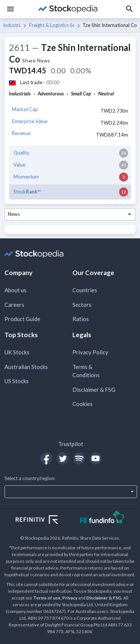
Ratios (81, 319)
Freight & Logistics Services (52, 25)
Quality (21, 153)
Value (19, 165)
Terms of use (47, 598)
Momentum (26, 177)
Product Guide (22, 319)
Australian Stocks (26, 367)
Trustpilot (71, 444)
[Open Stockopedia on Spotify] (79, 458)
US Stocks (17, 381)
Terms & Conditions (86, 371)
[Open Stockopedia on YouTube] (96, 458)
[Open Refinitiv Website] (45, 521)
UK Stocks (17, 352)
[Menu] (10, 9)
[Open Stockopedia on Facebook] (46, 458)
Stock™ (27, 192)
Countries (85, 290)
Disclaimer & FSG (94, 390)
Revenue (21, 133)
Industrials (12, 25)
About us (15, 290)
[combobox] (70, 214)
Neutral (106, 94)
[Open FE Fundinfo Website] (102, 518)
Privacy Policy (90, 352)
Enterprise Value (30, 121)
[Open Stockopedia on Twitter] (63, 458)
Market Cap (25, 109)
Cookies (83, 404)
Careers (14, 305)
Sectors (82, 305)
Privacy (70, 598)
